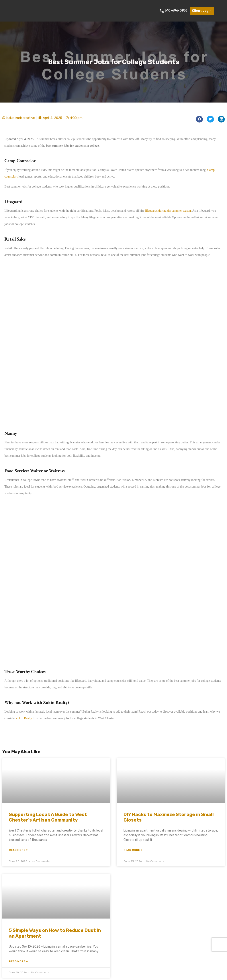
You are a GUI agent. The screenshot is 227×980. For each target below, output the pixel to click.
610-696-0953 (176, 11)
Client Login (202, 11)
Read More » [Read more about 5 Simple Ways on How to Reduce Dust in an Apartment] (18, 961)
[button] (200, 119)
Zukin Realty (24, 718)
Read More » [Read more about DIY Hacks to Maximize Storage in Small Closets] (133, 850)
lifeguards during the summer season (168, 211)
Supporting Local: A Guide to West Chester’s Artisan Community (48, 817)
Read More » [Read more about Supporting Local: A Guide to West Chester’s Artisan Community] (18, 850)
